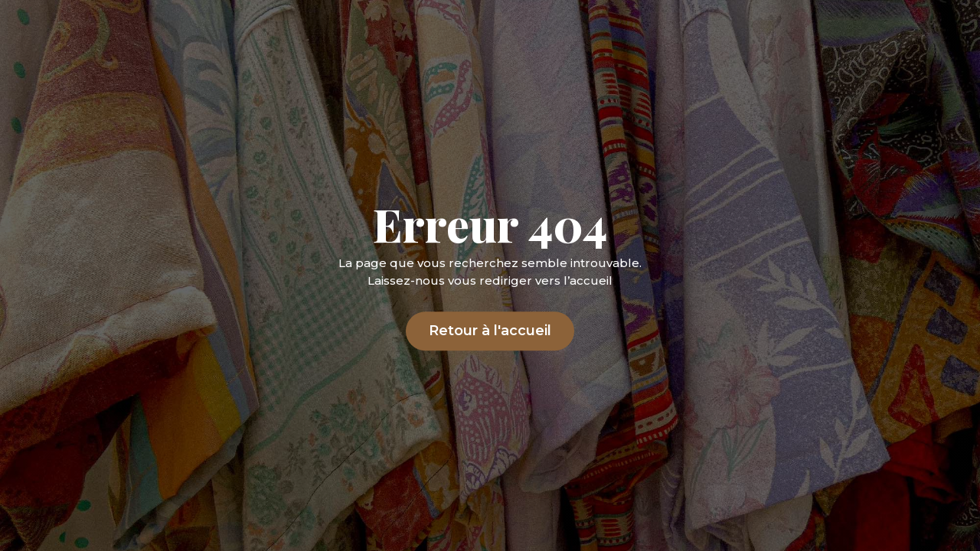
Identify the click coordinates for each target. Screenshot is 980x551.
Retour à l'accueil (490, 331)
